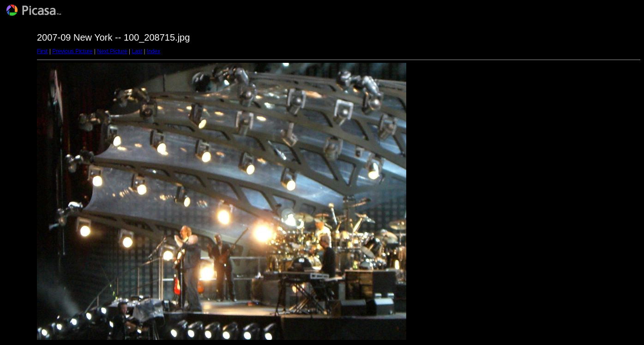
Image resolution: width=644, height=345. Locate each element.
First (42, 51)
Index (153, 51)
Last (137, 51)
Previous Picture (72, 51)
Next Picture (112, 51)
